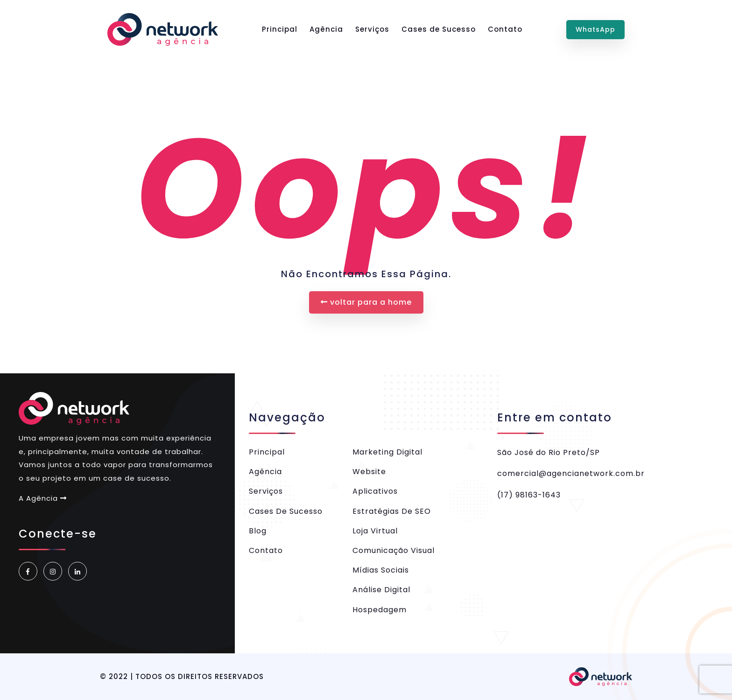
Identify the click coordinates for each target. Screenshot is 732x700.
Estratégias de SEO (392, 511)
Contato (505, 29)
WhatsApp (595, 29)
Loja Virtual (375, 531)
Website (369, 472)
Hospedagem (380, 610)
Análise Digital (381, 590)
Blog (258, 531)
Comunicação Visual (394, 550)
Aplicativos (375, 491)
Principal (280, 29)
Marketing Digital (387, 452)
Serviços (372, 29)
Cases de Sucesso (439, 29)
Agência (326, 29)
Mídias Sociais (381, 570)
